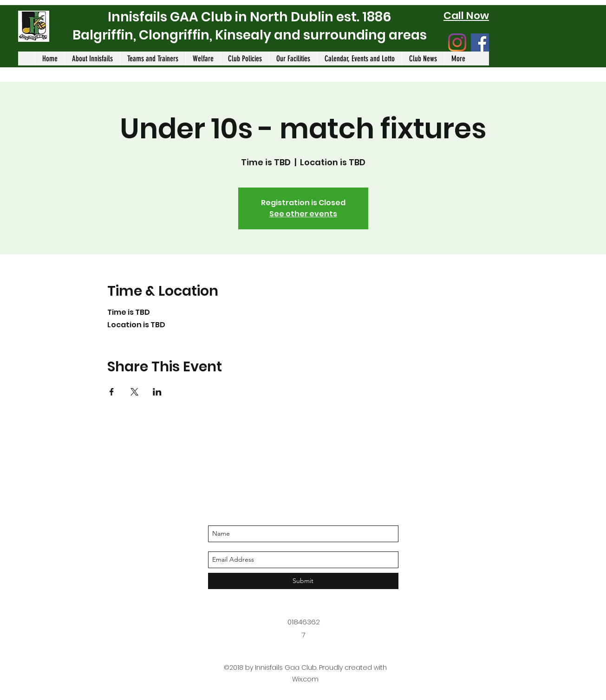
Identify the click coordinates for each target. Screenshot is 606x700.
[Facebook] (480, 42)
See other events (303, 214)
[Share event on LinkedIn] (157, 392)
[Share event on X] (134, 392)
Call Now (466, 16)
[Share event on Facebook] (112, 392)
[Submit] (303, 581)
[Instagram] (457, 42)
